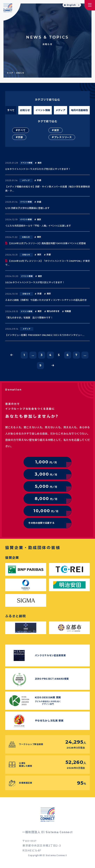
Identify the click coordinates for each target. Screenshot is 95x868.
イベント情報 (43, 110)
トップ (10, 73)
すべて (11, 110)
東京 (57, 130)
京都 (20, 137)
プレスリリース (63, 137)
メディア (60, 110)
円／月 (46, 462)
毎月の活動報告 (79, 110)
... (33, 355)
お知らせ (25, 110)
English (71, 5)
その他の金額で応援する (41, 523)
